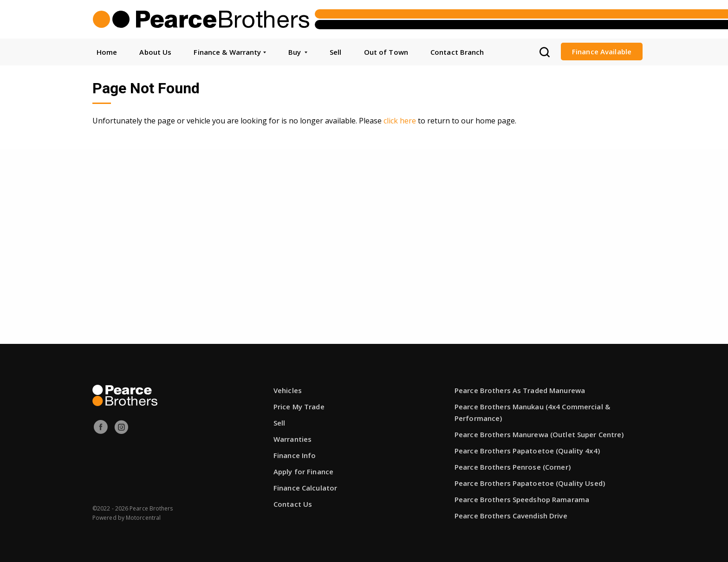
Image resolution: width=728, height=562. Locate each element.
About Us (155, 52)
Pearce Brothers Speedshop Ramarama (522, 499)
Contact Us (293, 504)
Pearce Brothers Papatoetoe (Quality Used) (530, 483)
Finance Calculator (305, 488)
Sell (335, 52)
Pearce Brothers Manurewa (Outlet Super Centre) (539, 434)
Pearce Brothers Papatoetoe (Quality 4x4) (527, 451)
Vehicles (288, 390)
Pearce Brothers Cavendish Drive (511, 516)
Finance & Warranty (230, 52)
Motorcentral (143, 518)
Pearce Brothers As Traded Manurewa (520, 390)
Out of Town (386, 52)
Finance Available (602, 52)
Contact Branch (457, 52)
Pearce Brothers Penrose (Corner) (513, 467)
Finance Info (295, 455)
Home (107, 52)
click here (400, 121)
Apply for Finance (303, 472)
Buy (298, 52)
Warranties (292, 439)
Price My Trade (299, 407)
